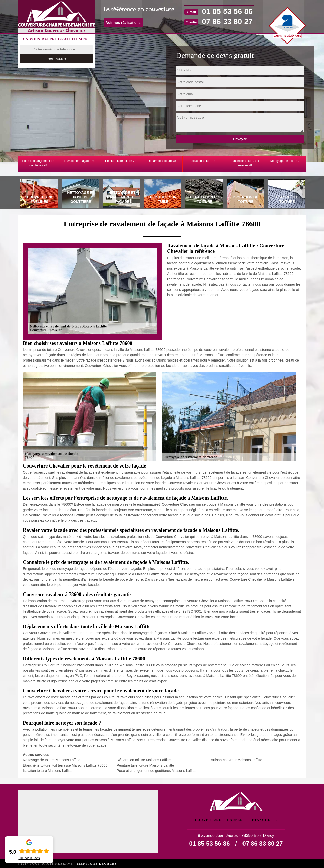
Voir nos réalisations (123, 23)
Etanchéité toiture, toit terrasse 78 (244, 163)
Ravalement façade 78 (79, 161)
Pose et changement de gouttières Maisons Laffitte (157, 771)
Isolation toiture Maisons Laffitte (48, 771)
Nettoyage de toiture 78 (286, 161)
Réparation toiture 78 (162, 161)
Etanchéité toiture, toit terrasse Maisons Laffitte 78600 (65, 765)
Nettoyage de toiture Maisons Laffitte (52, 760)
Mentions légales (97, 864)
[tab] (38, 194)
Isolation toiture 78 (203, 161)
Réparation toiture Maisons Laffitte (144, 760)
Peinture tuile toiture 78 (121, 161)
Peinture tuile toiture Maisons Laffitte (145, 765)
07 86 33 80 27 (227, 21)
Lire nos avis (29, 858)
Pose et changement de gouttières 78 (38, 163)
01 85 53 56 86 (227, 11)
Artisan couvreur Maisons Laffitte (237, 760)
